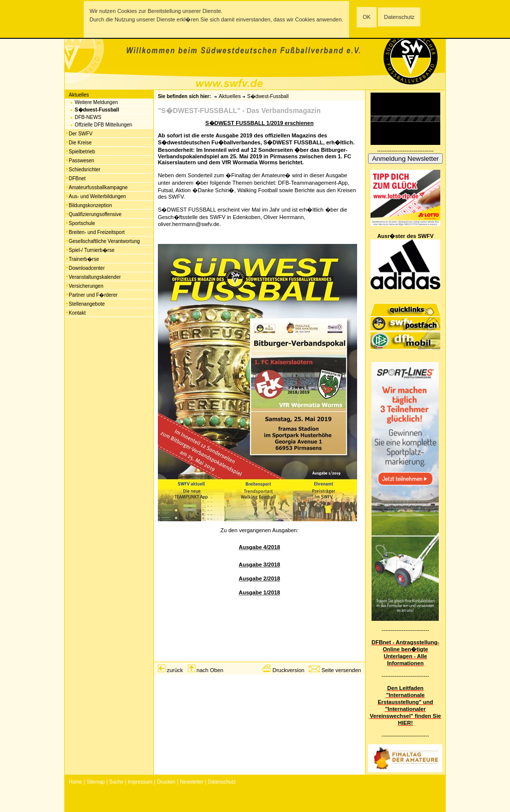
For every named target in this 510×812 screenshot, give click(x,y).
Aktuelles (79, 95)
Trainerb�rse (84, 259)
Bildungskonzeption (90, 205)
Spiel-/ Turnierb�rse (92, 250)
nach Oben (210, 670)
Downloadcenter (87, 268)
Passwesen (81, 161)
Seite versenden (341, 670)
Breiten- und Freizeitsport (97, 232)
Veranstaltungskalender (95, 277)
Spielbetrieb (82, 152)
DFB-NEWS (88, 117)
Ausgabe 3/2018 (259, 565)
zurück (175, 670)
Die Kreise (80, 143)
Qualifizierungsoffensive (95, 214)
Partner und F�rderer (93, 295)
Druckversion (288, 670)
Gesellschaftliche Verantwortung (104, 241)
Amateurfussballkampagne (98, 187)
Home (75, 782)
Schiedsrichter (84, 170)
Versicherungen (86, 286)
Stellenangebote (87, 304)
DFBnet (77, 178)
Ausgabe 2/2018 (259, 579)
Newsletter (191, 782)
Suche (116, 782)
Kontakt (77, 313)
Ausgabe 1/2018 (259, 592)
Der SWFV (81, 134)
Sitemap (96, 782)
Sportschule (82, 223)
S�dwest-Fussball (97, 110)
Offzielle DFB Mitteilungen (103, 125)
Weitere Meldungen (96, 102)
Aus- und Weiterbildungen (97, 196)
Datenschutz (399, 17)
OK (367, 17)
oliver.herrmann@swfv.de (189, 224)
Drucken (166, 782)
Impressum (140, 782)
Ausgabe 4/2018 (259, 547)
